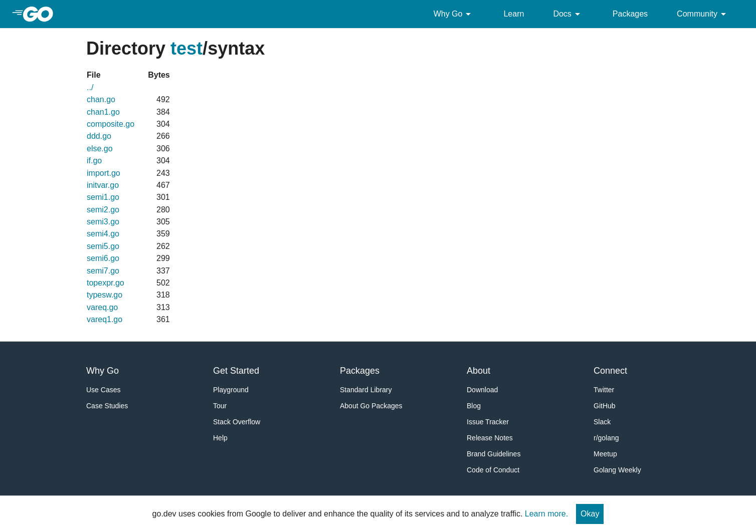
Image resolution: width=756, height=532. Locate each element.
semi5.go (103, 246)
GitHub (605, 406)
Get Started (236, 371)
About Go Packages (371, 406)
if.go (94, 161)
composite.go (111, 124)
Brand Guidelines (494, 454)
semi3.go (103, 222)
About (479, 371)
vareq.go (102, 307)
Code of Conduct (493, 470)
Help (220, 438)
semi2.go (103, 210)
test (186, 48)
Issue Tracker (488, 422)
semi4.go (103, 234)
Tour (220, 406)
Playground (231, 390)
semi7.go (103, 271)
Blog (474, 406)
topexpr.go (106, 283)
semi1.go (103, 197)
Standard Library (366, 390)
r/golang (606, 438)
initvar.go (103, 185)
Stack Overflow (237, 422)
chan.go (101, 99)
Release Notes (490, 438)
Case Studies (107, 406)
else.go (100, 149)
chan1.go (103, 112)
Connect (610, 371)
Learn (514, 14)
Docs (568, 14)
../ (90, 87)
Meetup (605, 454)
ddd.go (99, 136)
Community (703, 14)
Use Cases (103, 390)
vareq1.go (105, 319)
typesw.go (105, 295)
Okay (590, 514)
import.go (104, 173)
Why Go (454, 14)
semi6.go (103, 258)
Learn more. (546, 514)
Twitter (604, 390)
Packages (630, 14)
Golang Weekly (617, 470)
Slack (602, 422)
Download (482, 390)
